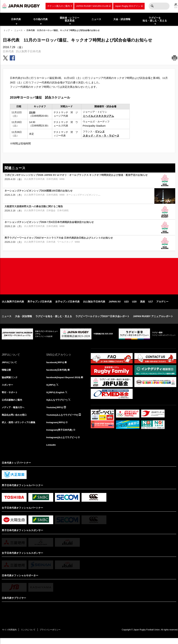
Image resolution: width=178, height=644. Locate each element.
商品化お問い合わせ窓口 (15, 420)
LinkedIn (51, 450)
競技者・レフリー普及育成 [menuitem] (70, 19)
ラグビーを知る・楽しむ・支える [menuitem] (155, 19)
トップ (7, 30)
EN (176, 8)
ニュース (18, 30)
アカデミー (162, 305)
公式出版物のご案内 (13, 404)
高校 (143, 305)
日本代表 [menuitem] (16, 19)
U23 (126, 305)
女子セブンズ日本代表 (67, 305)
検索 (152, 6)
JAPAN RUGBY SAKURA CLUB (92, 6)
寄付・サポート (10, 397)
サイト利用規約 (10, 635)
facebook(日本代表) (57, 374)
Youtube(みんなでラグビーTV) (63, 420)
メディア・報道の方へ (14, 412)
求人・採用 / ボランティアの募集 (20, 427)
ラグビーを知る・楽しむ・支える (54, 320)
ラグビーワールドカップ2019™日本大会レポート (102, 320)
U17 (151, 305)
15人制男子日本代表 (28, 51)
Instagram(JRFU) (56, 427)
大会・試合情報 (23, 320)
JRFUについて (10, 366)
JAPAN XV (115, 305)
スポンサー (8, 389)
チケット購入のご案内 (59, 6)
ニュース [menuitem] (96, 19)
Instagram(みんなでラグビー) (63, 443)
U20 (134, 305)
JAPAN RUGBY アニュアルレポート (153, 320)
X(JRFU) (51, 389)
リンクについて (30, 635)
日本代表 (8, 51)
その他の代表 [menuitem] (40, 19)
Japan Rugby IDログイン (128, 6)
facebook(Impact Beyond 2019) (64, 381)
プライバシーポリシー (53, 635)
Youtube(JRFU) (55, 412)
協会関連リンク (10, 381)
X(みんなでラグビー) (58, 404)
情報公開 (7, 374)
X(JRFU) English (56, 397)
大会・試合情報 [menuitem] (122, 19)
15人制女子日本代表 (94, 305)
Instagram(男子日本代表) (60, 435)
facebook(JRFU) (56, 366)
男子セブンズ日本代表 (40, 305)
